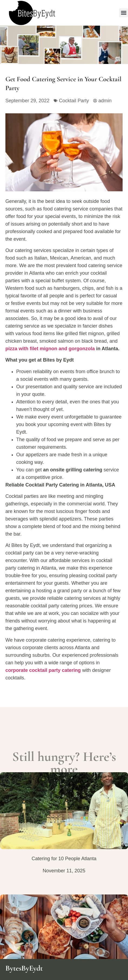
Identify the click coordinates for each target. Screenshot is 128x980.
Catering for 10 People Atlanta (64, 859)
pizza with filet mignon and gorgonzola (50, 349)
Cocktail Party (74, 101)
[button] (124, 13)
